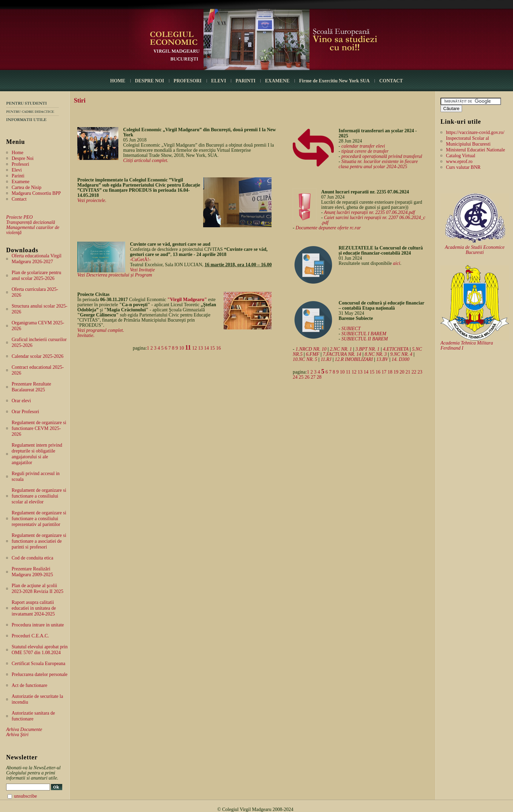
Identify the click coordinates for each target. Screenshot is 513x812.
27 (313, 377)
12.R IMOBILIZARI (354, 359)
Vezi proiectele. (92, 200)
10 (182, 348)
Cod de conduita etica (32, 558)
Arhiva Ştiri (17, 735)
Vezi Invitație (142, 270)
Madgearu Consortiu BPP (36, 193)
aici (397, 263)
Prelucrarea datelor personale (40, 674)
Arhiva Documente (24, 729)
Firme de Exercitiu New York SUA (334, 81)
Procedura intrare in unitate (38, 625)
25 (301, 377)
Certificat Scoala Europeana (38, 664)
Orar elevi (21, 401)
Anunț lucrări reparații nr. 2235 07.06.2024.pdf (369, 212)
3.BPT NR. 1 (367, 349)
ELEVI (219, 81)
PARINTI (246, 81)
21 (408, 372)
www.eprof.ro (459, 161)
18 (390, 372)
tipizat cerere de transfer (365, 151)
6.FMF (312, 354)
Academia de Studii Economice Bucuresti (475, 250)
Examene (21, 182)
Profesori (20, 164)
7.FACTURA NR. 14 (342, 354)
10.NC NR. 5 (305, 359)
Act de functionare (29, 685)
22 (414, 372)
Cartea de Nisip (27, 187)
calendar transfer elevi (363, 146)
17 (384, 372)
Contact (19, 199)
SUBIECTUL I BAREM (364, 334)
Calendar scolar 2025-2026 (38, 356)
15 (212, 348)
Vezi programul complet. (101, 330)
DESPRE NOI (149, 81)
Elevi (17, 170)
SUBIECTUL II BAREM (365, 339)
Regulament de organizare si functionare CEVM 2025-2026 (39, 428)
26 (307, 377)
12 (195, 348)
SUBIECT (351, 329)
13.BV (382, 359)
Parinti (18, 176)
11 (188, 348)
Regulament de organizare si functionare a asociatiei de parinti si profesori (39, 541)
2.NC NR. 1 (341, 349)
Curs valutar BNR (463, 167)
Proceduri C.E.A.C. (30, 636)
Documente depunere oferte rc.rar (328, 228)
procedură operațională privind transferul (382, 156)
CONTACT (391, 81)
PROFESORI (188, 81)
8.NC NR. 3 (376, 354)
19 (396, 372)
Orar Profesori (25, 412)
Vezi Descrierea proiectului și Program (115, 275)
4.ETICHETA (396, 349)
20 (402, 372)
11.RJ (326, 359)
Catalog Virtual (461, 156)
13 (200, 348)
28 (319, 377)
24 (295, 377)
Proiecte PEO (19, 217)
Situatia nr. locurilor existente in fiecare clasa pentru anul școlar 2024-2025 (378, 164)
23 (420, 372)
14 (207, 348)
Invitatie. (86, 335)
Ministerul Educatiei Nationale (476, 150)
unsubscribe (25, 796)
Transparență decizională (31, 222)
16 (219, 348)
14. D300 (400, 359)
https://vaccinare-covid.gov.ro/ (475, 132)
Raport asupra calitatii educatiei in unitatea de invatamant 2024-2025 (34, 608)
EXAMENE (277, 81)
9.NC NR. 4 (401, 354)
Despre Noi (23, 158)
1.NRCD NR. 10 (311, 349)
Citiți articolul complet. (146, 160)
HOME (118, 81)
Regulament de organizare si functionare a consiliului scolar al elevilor (39, 496)
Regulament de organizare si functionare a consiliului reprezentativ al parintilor (39, 519)
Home (17, 153)
